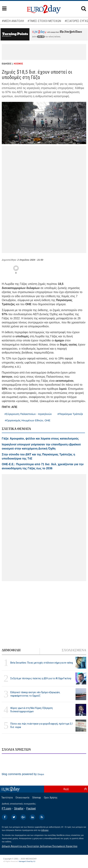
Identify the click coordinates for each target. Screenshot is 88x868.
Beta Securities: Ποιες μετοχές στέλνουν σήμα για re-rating (42, 663)
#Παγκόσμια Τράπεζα (70, 414)
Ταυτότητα (7, 798)
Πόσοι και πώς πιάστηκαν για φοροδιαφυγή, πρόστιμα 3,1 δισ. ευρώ (42, 725)
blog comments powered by (23, 774)
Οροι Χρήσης (51, 798)
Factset (31, 809)
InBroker (45, 830)
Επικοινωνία (22, 798)
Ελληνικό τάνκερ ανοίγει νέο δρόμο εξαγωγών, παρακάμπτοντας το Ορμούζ (35, 694)
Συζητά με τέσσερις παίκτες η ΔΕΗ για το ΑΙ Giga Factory (41, 678)
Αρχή (66, 789)
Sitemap (37, 798)
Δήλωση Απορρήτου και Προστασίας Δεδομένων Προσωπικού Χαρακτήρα (40, 846)
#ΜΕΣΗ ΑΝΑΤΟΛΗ (13, 21)
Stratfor (19, 809)
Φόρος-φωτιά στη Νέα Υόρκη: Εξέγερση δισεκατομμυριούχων (32, 710)
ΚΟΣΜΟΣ (18, 64)
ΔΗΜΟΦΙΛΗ (11, 650)
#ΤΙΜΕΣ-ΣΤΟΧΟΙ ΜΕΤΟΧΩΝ (44, 21)
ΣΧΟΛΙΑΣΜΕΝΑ (74, 650)
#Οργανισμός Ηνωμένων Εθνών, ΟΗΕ (28, 420)
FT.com (6, 809)
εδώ (41, 37)
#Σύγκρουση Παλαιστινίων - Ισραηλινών (28, 414)
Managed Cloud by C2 (27, 861)
